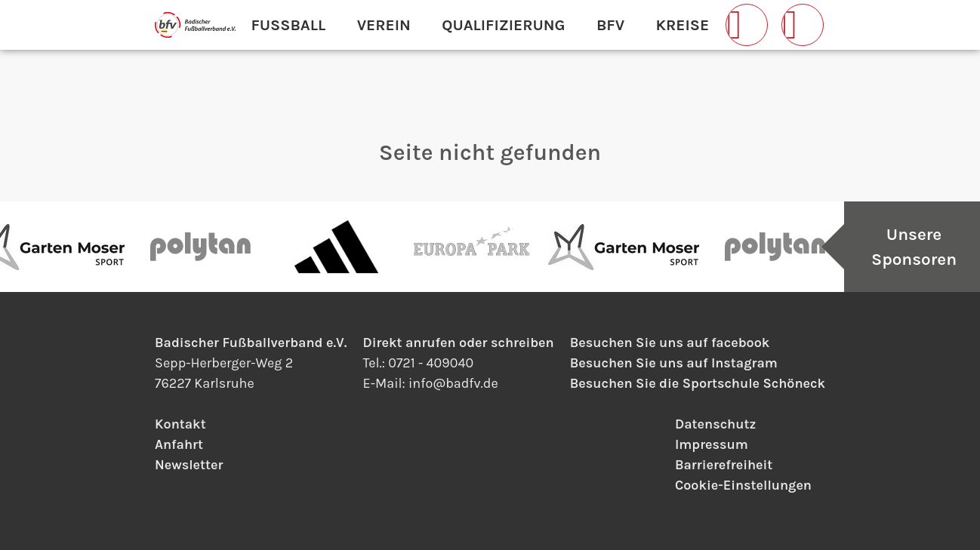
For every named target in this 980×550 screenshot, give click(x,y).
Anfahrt (179, 444)
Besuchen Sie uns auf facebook (670, 343)
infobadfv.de (453, 383)
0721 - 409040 (431, 363)
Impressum (712, 444)
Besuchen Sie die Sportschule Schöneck (698, 383)
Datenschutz (715, 424)
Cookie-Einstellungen (743, 485)
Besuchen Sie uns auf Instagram (674, 363)
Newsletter (189, 465)
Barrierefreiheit (724, 465)
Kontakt (180, 424)
